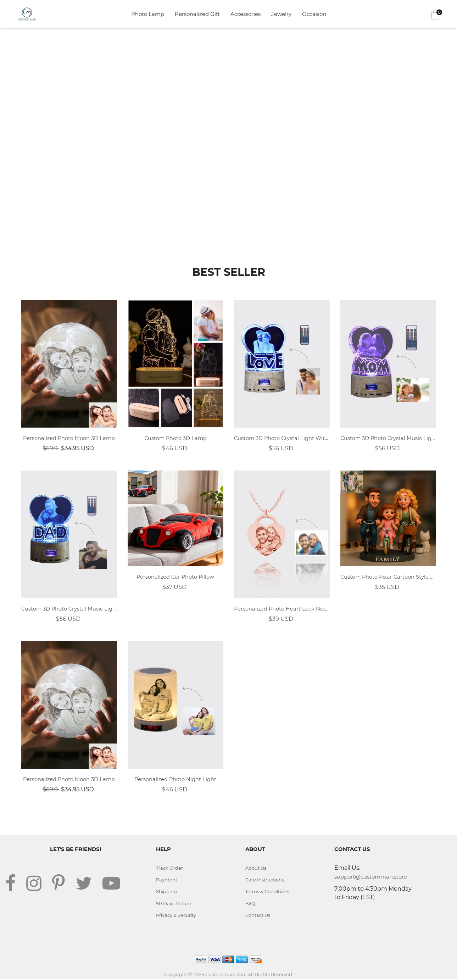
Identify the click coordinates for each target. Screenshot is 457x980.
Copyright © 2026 (185, 975)
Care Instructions (265, 880)
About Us (256, 869)
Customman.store (226, 975)
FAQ (250, 904)
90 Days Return (174, 904)
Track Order (169, 869)
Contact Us (258, 916)
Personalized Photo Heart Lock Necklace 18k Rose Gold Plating (282, 609)
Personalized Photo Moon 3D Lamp (69, 438)
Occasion (314, 14)
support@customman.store (371, 877)
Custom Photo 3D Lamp (175, 438)
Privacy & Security (176, 916)
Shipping (167, 892)
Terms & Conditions (267, 892)
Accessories (246, 14)
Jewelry (281, 14)
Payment (167, 880)
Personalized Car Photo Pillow (175, 577)
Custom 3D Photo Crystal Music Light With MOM (388, 438)
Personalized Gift (197, 14)
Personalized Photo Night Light (175, 780)
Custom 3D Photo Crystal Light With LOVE (282, 438)
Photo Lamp (148, 14)
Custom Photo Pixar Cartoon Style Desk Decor (388, 577)
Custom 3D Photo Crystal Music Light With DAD (69, 609)
